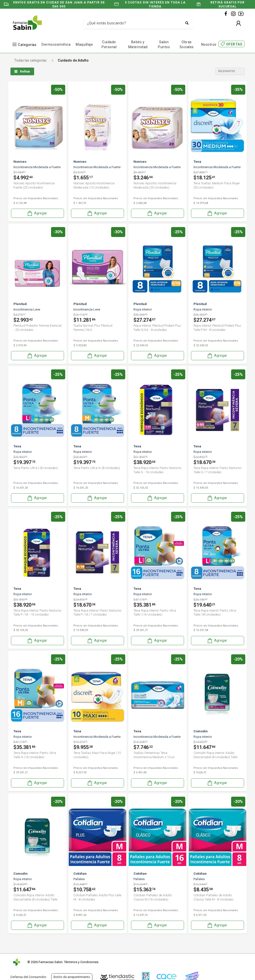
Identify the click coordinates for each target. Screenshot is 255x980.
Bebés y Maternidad (138, 44)
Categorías (27, 45)
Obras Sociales (187, 44)
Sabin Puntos (164, 44)
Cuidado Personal (109, 44)
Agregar (37, 213)
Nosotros (209, 44)
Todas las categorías (30, 60)
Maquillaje (84, 44)
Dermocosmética (56, 44)
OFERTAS (234, 44)
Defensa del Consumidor (28, 977)
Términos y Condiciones (81, 962)
